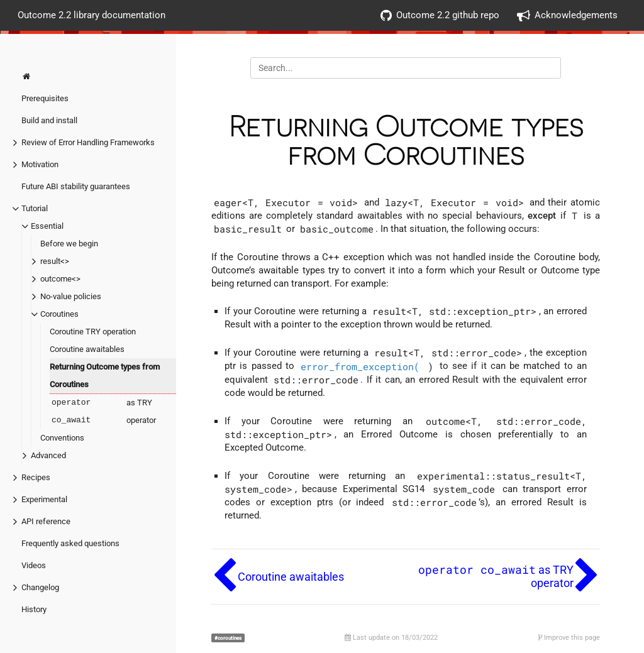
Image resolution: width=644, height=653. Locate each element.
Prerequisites (45, 98)
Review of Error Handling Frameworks (88, 142)
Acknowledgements (567, 15)
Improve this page (569, 638)
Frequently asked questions (70, 543)
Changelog (40, 587)
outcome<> (60, 279)
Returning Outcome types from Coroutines (105, 376)
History (34, 609)
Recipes (36, 477)
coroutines (230, 638)
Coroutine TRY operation (93, 332)
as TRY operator (103, 412)
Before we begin (69, 244)
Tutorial (35, 208)
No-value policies (71, 296)
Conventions (62, 438)
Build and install (49, 120)
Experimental (44, 499)
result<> (55, 261)
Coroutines (59, 314)
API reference (46, 521)
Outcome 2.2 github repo (440, 15)
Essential (47, 226)
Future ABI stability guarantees (76, 186)
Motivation (40, 164)
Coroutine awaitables (87, 349)
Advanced (48, 455)
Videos (34, 565)
